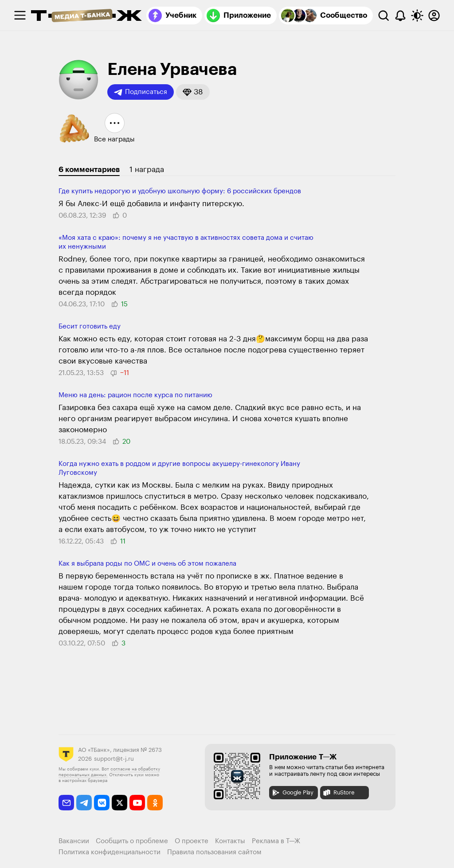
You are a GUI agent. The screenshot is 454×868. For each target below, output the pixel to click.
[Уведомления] (400, 16)
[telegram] (84, 803)
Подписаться (141, 92)
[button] (193, 92)
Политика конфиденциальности (110, 852)
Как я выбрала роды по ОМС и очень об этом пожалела (147, 564)
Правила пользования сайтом (214, 852)
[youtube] (137, 803)
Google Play (292, 793)
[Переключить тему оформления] (417, 16)
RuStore (338, 793)
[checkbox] (20, 16)
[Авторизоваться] (434, 16)
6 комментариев (89, 170)
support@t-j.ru (114, 759)
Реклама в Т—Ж (276, 841)
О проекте (192, 841)
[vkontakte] (102, 803)
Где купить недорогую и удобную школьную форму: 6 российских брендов (180, 191)
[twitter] (119, 803)
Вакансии (74, 841)
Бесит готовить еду (90, 326)
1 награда (147, 170)
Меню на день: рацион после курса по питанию (135, 395)
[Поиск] (384, 16)
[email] (66, 803)
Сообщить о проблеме (132, 841)
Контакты (230, 841)
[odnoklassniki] (155, 803)
